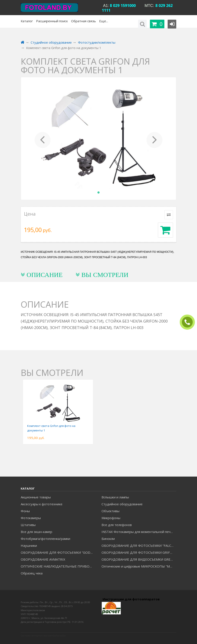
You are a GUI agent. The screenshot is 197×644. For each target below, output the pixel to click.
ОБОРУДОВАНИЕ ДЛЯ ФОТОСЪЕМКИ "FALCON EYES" (139, 545)
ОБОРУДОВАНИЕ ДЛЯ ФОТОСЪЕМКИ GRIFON (138, 552)
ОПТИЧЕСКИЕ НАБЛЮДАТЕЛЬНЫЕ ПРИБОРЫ (58, 566)
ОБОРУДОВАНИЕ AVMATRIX (43, 559)
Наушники (29, 545)
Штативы (28, 525)
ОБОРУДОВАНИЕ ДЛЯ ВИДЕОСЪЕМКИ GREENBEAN (139, 559)
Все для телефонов (117, 525)
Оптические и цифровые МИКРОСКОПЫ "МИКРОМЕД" (139, 566)
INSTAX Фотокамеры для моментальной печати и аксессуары (139, 532)
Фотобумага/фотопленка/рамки (45, 539)
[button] (43, 138)
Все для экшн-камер (37, 532)
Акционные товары (36, 497)
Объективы (110, 511)
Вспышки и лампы (115, 497)
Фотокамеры (31, 518)
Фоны (25, 511)
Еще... (104, 21)
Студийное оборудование (122, 504)
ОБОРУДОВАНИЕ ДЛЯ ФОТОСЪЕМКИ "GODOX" (58, 552)
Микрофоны (111, 518)
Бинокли (108, 539)
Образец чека (32, 573)
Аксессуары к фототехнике (42, 504)
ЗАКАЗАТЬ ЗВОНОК (189, 322)
